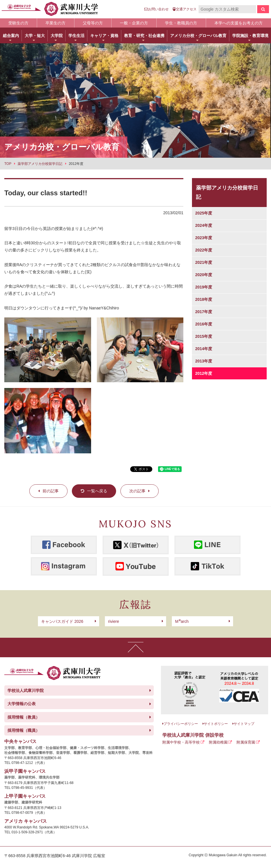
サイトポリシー (216, 724)
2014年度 (204, 349)
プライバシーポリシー (181, 724)
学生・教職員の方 (181, 23)
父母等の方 (93, 23)
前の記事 (51, 491)
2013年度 (204, 361)
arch (182, 621)
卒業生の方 (55, 23)
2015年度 (204, 336)
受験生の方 (18, 23)
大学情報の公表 (22, 704)
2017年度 (204, 312)
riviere (114, 621)
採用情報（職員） (24, 730)
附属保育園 (246, 742)
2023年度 (204, 238)
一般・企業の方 (134, 23)
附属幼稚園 (218, 742)
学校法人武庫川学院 (26, 691)
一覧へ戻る (97, 491)
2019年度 (204, 287)
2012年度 (204, 373)
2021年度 (204, 262)
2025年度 (204, 213)
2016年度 (204, 324)
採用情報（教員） (24, 717)
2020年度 (204, 275)
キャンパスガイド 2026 (62, 621)
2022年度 (204, 250)
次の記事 (137, 491)
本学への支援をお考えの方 (239, 23)
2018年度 (204, 299)
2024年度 (204, 225)
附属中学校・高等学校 (181, 742)
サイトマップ (244, 724)
